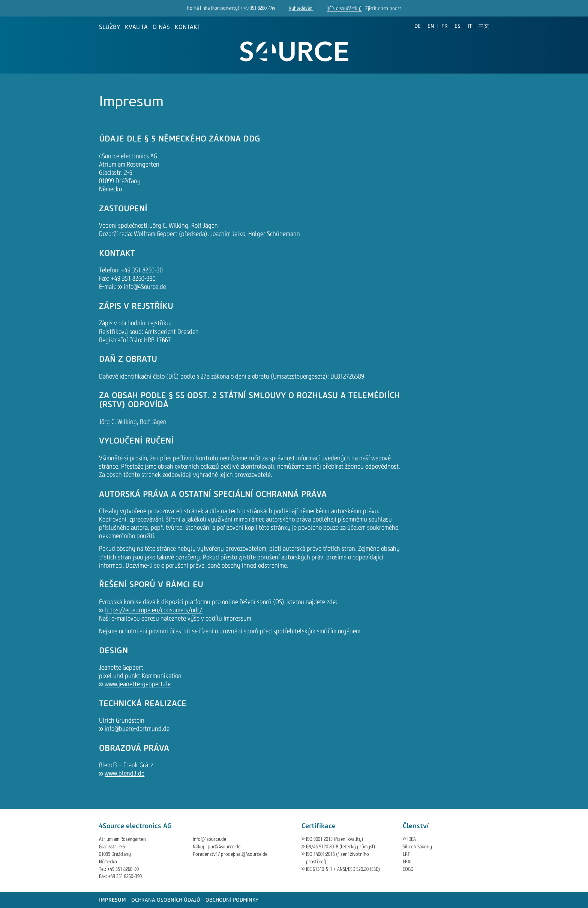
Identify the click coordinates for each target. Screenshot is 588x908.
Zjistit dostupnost (383, 8)
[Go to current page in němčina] (418, 26)
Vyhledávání (301, 8)
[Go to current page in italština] (470, 26)
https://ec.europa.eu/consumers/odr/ (153, 610)
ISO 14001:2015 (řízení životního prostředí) (337, 858)
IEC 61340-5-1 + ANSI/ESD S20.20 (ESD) (343, 869)
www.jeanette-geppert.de (138, 684)
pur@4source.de (224, 847)
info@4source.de (209, 839)
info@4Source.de (145, 287)
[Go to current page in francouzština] (445, 26)
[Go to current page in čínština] (484, 26)
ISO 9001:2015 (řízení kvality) (334, 839)
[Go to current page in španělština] (457, 26)
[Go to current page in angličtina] (431, 26)
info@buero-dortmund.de (137, 729)
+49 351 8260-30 (123, 869)
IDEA (412, 839)
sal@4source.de (252, 854)
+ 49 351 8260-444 (258, 8)
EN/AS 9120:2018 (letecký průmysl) (340, 847)
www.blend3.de (124, 773)
